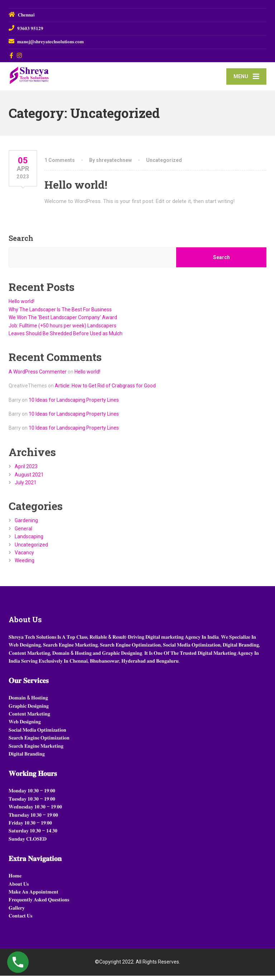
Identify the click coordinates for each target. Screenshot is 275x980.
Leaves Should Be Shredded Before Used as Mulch (66, 338)
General (23, 533)
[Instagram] (20, 55)
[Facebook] (12, 55)
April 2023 (26, 471)
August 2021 (29, 479)
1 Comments (60, 164)
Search (21, 243)
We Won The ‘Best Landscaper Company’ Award (63, 322)
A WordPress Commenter (38, 376)
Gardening (26, 525)
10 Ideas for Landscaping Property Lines (74, 404)
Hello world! (76, 189)
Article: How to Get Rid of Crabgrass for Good (105, 390)
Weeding (25, 565)
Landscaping (29, 541)
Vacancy (24, 557)
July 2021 (26, 487)
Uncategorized (164, 164)
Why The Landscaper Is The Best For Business (60, 314)
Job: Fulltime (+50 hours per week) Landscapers (62, 330)
